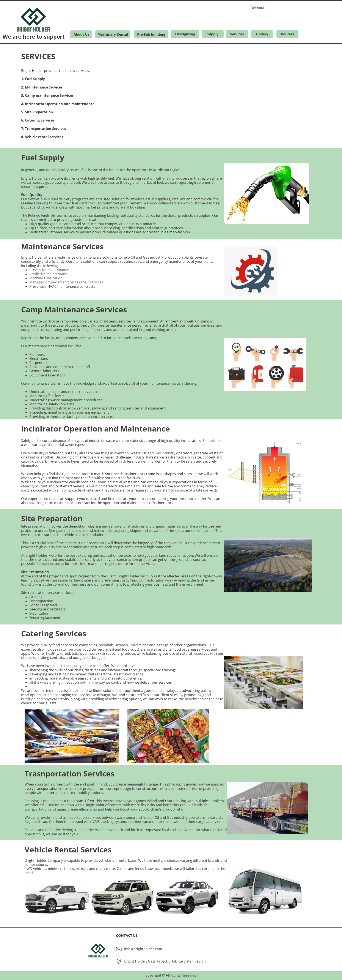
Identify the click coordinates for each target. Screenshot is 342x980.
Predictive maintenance (49, 274)
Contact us (45, 564)
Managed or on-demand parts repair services (66, 282)
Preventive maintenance (49, 270)
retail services (70, 649)
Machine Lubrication (46, 278)
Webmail (259, 8)
